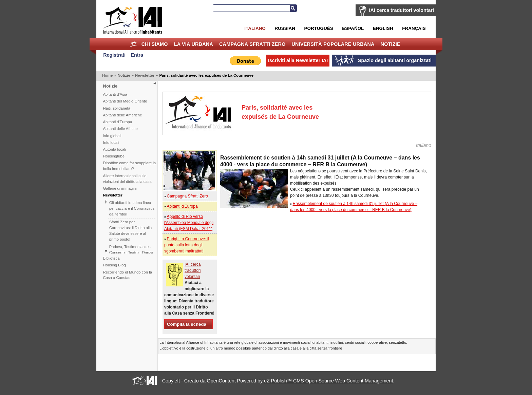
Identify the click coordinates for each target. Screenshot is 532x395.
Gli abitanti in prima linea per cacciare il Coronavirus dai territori (132, 208)
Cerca (293, 8)
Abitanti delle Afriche (120, 129)
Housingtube (114, 156)
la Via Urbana (194, 44)
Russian (285, 28)
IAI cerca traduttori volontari (402, 10)
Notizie (391, 44)
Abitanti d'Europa (118, 122)
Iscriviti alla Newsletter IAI (298, 60)
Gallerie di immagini (120, 188)
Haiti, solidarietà (117, 108)
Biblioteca (111, 258)
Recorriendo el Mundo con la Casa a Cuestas (128, 275)
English (383, 28)
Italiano (255, 28)
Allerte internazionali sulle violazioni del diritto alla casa (127, 179)
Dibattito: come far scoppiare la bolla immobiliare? (130, 166)
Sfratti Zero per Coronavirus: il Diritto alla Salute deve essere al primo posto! (131, 231)
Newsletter (145, 75)
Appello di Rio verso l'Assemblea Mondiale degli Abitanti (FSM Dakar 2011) (189, 223)
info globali (112, 136)
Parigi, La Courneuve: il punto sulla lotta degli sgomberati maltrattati (187, 245)
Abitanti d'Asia (115, 94)
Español (353, 28)
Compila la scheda (187, 324)
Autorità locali (115, 149)
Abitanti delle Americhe (123, 115)
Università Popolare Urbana (333, 44)
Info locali (111, 143)
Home (134, 44)
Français (414, 28)
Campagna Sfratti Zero (252, 44)
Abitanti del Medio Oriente (125, 101)
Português (319, 28)
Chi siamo (155, 44)
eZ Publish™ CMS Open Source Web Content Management (328, 381)
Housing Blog (115, 265)
